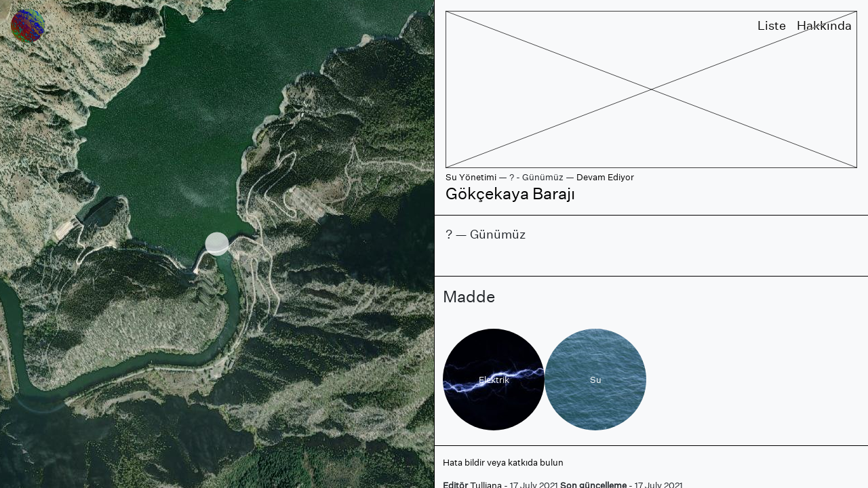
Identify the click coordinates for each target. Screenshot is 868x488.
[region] (217, 244)
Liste (772, 25)
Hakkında (824, 25)
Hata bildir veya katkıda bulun (503, 463)
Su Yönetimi (471, 177)
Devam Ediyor (605, 177)
